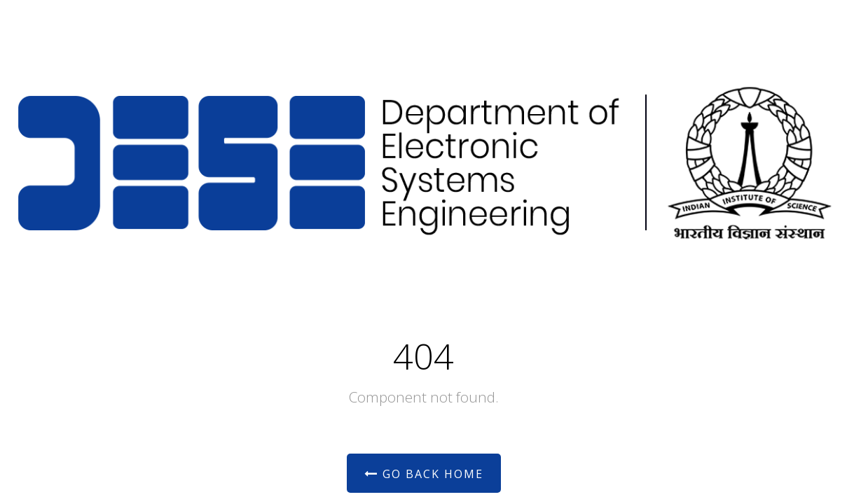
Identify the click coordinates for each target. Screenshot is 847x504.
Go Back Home (424, 474)
